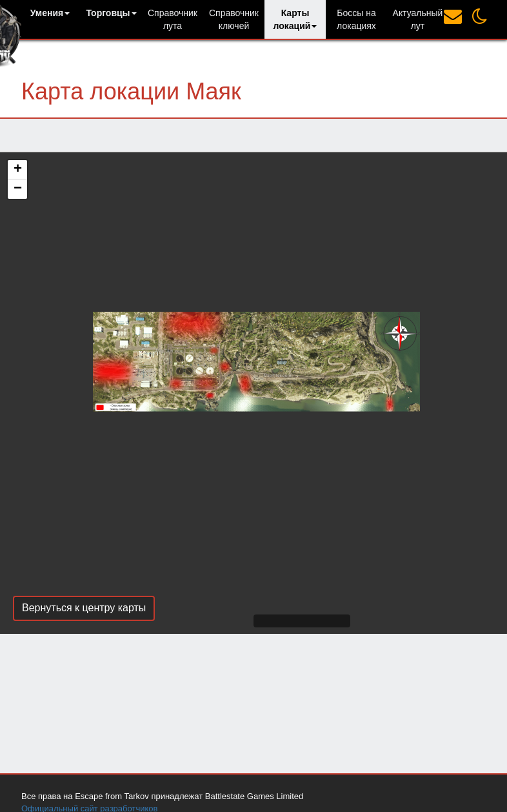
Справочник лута (173, 19)
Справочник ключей (234, 19)
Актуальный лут (418, 19)
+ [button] (18, 170)
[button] (50, 13)
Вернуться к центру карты (84, 608)
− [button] (18, 189)
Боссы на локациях (356, 19)
